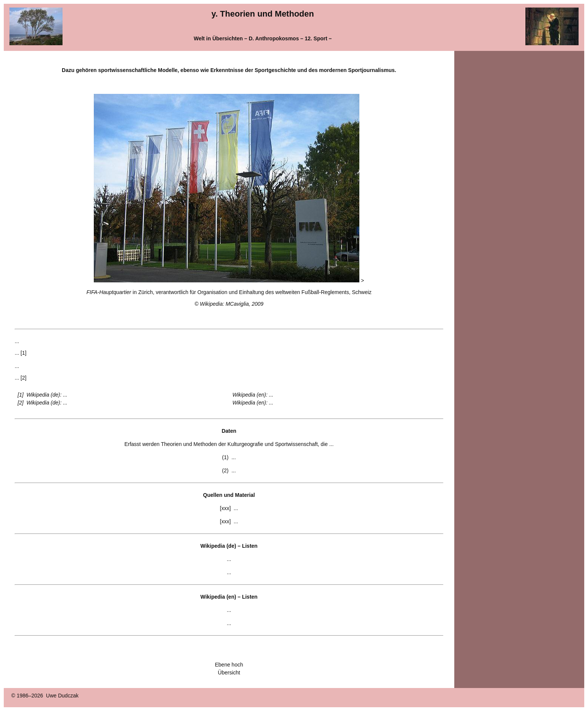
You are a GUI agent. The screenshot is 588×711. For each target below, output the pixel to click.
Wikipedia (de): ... (47, 395)
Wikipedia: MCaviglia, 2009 (232, 304)
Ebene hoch (229, 665)
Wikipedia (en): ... (253, 395)
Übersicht (229, 673)
